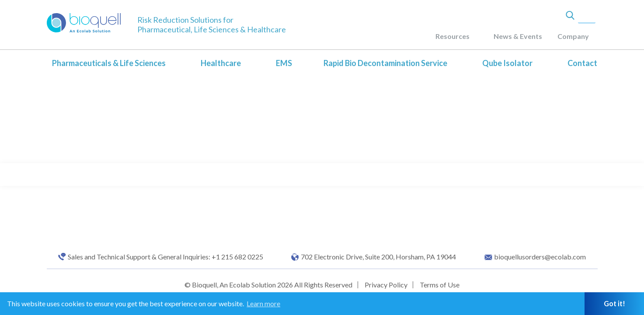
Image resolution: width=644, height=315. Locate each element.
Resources (453, 36)
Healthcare (221, 63)
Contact (582, 63)
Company (573, 36)
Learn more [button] (263, 303)
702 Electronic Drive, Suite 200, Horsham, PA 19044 (378, 257)
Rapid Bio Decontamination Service (385, 63)
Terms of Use (440, 285)
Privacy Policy (386, 285)
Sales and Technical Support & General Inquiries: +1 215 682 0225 (165, 257)
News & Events (518, 36)
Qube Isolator (507, 63)
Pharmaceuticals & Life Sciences (109, 63)
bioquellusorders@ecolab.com (540, 257)
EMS (284, 63)
